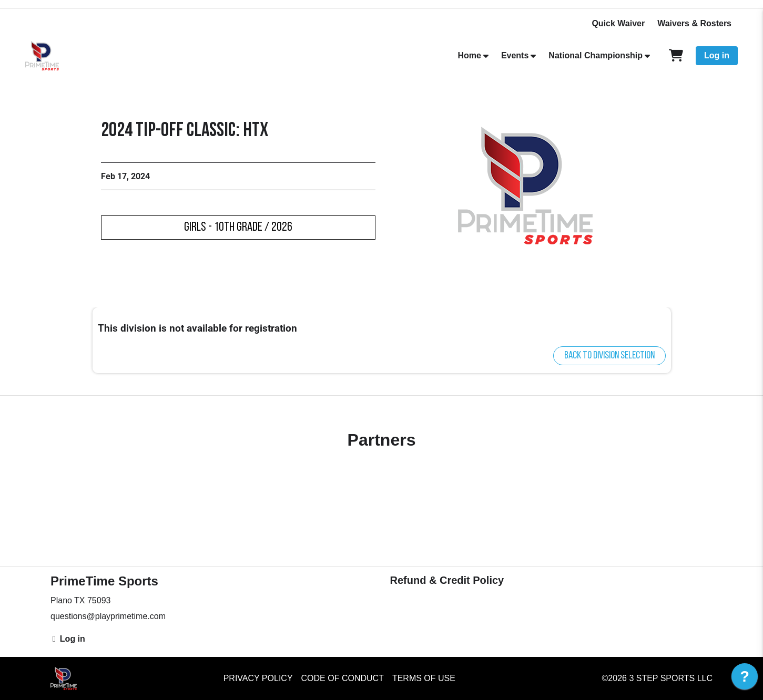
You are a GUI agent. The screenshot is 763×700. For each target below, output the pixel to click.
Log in (717, 55)
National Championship (596, 55)
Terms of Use (424, 678)
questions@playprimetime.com (108, 616)
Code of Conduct (343, 678)
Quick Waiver (618, 23)
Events (515, 55)
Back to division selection (609, 356)
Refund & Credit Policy (447, 580)
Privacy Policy (258, 678)
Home (469, 55)
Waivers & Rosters (694, 23)
